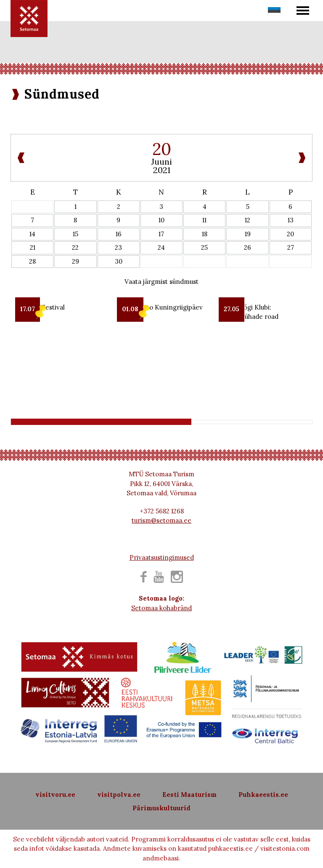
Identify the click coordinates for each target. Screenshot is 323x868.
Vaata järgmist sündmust (161, 282)
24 (161, 247)
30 (119, 261)
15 (75, 234)
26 (248, 247)
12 (248, 220)
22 (75, 247)
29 (75, 261)
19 (248, 234)
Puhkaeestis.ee (263, 795)
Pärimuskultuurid (161, 808)
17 (161, 234)
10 (161, 220)
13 (291, 220)
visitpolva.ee (119, 795)
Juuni (161, 162)
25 (204, 247)
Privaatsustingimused (162, 557)
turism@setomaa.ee (161, 520)
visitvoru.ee (55, 795)
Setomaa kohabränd (161, 608)
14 (32, 234)
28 (32, 261)
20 (290, 234)
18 (205, 234)
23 (118, 247)
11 (204, 220)
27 (291, 247)
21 (33, 247)
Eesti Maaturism (189, 795)
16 (119, 234)
